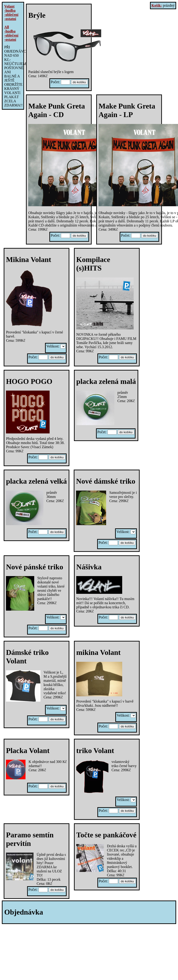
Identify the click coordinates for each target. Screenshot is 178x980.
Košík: (157, 5)
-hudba (10, 10)
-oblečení (11, 15)
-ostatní (10, 19)
